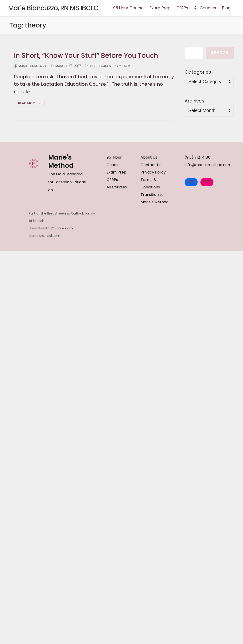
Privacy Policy (153, 173)
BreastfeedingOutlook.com (51, 228)
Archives (194, 101)
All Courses (117, 188)
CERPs (112, 180)
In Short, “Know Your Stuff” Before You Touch (90, 56)
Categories (198, 72)
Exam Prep (116, 173)
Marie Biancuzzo (32, 66)
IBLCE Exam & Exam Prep (111, 66)
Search (220, 53)
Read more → (29, 104)
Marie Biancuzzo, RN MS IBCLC (53, 8)
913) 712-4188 (198, 158)
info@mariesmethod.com (208, 165)
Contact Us (151, 165)
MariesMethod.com (45, 236)
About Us (149, 158)
